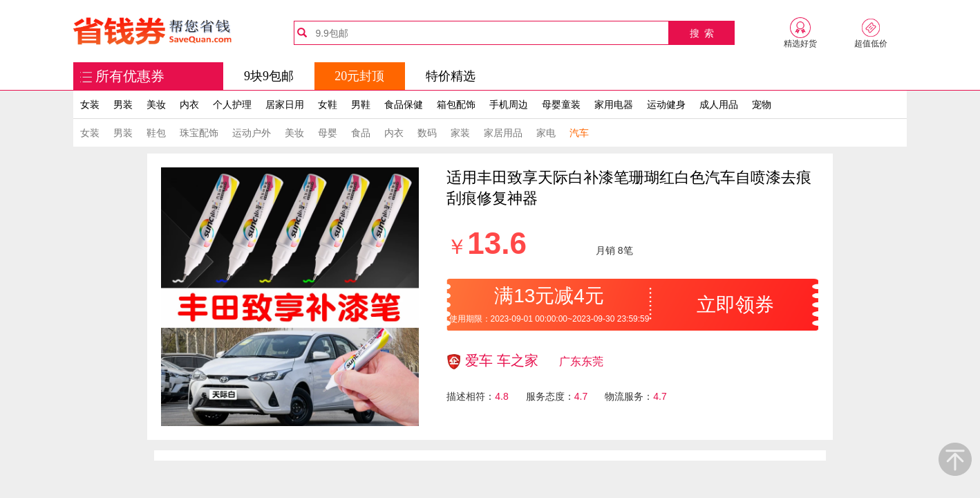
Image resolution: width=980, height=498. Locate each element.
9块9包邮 (269, 76)
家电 (546, 133)
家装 (460, 133)
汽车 (579, 133)
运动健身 (666, 104)
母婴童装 (561, 104)
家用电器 (614, 104)
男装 (123, 104)
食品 (361, 133)
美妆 (156, 104)
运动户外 (252, 133)
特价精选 (451, 76)
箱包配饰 (456, 104)
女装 (90, 104)
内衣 (189, 104)
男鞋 (361, 104)
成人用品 (719, 104)
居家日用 (285, 104)
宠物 (762, 104)
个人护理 (232, 104)
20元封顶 (359, 76)
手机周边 (509, 104)
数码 (427, 133)
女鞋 (328, 104)
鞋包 (156, 133)
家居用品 (503, 133)
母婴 (328, 133)
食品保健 (404, 104)
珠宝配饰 (199, 133)
